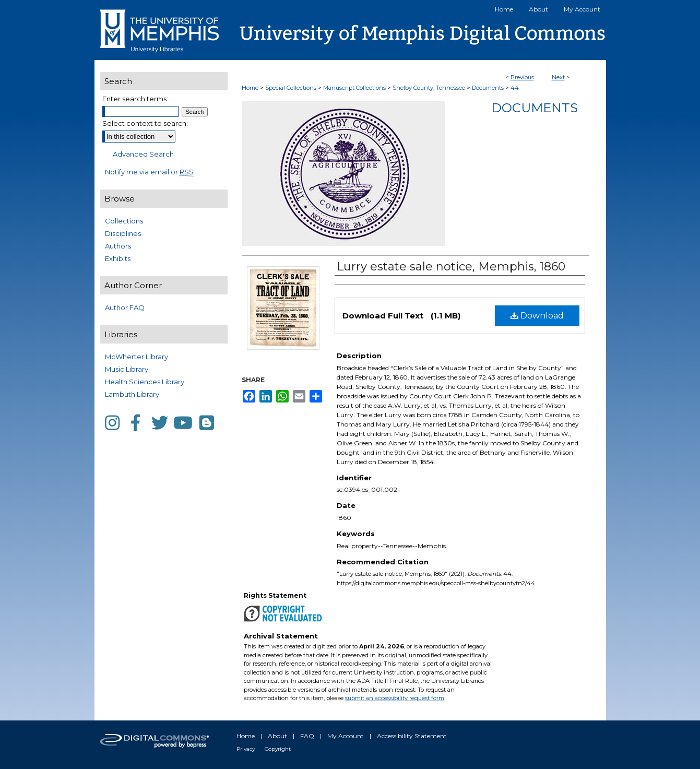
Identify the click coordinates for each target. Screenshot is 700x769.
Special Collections (291, 88)
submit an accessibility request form (395, 698)
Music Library (127, 369)
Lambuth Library (132, 394)
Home (250, 88)
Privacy (246, 749)
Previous (522, 77)
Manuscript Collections (354, 88)
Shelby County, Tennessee (429, 88)
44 (515, 88)
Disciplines (123, 233)
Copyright (278, 749)
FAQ (307, 736)
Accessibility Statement (412, 736)
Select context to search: (145, 123)
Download (537, 316)
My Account (346, 736)
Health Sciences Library (145, 382)
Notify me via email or (149, 172)
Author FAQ (125, 307)
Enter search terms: (135, 99)
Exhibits (118, 258)
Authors (118, 246)
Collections (124, 221)
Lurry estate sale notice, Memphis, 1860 (451, 267)
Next (558, 77)
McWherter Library (137, 357)
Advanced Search (143, 154)
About (277, 736)
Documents (488, 88)
